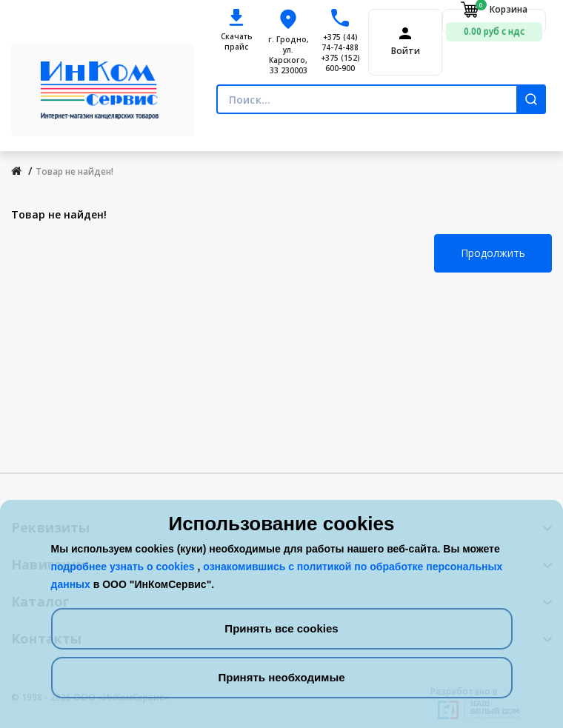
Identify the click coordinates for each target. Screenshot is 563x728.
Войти (406, 51)
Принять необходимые (281, 677)
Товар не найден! (74, 171)
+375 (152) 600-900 (340, 63)
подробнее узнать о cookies (124, 567)
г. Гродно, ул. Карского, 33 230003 (289, 55)
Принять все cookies (281, 628)
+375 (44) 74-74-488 (340, 42)
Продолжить (493, 253)
